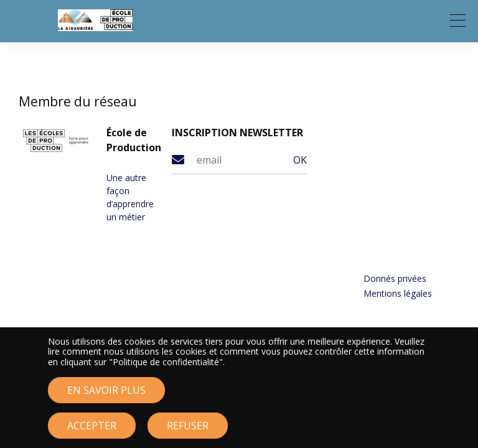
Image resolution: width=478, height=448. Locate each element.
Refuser (188, 432)
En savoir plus (106, 397)
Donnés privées (395, 278)
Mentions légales (398, 293)
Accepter (92, 432)
